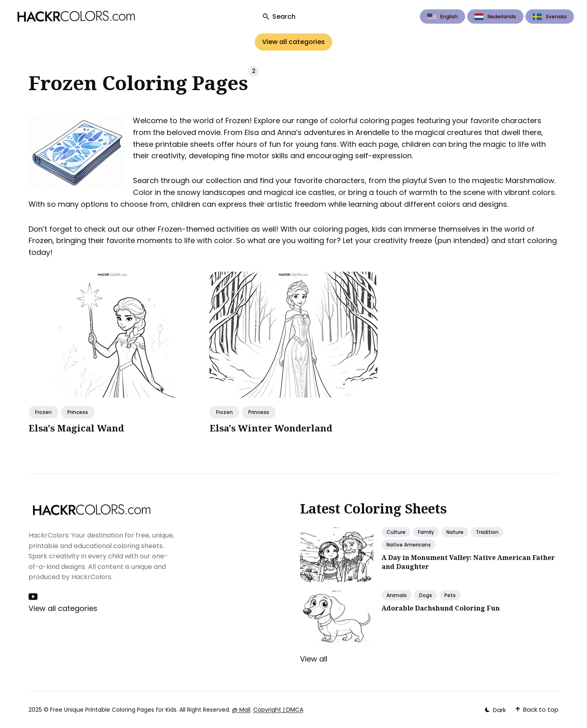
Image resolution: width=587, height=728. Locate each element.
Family (426, 532)
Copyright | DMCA (278, 710)
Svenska (550, 17)
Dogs (426, 595)
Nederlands (495, 17)
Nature (455, 532)
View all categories (293, 42)
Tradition (487, 532)
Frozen (43, 412)
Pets (450, 595)
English (442, 17)
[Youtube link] (34, 597)
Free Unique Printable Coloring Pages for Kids (113, 710)
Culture (396, 532)
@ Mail (241, 710)
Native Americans (409, 545)
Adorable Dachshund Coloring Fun (441, 608)
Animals (397, 595)
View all (314, 659)
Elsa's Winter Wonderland (271, 428)
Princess (78, 412)
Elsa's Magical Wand (76, 428)
